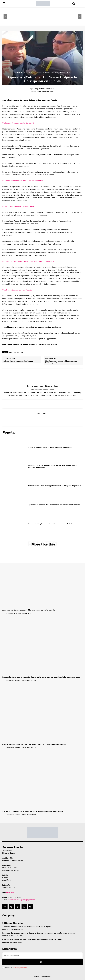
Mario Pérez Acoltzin (13, 681)
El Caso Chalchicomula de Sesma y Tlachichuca (23, 181)
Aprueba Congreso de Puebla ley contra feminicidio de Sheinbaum (54, 505)
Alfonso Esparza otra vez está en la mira (18, 361)
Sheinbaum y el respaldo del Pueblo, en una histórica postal (61, 362)
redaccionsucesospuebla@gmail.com (22, 900)
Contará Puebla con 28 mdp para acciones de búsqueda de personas (55, 486)
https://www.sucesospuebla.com (42, 390)
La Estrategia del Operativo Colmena (18, 206)
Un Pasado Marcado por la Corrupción (19, 123)
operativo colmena (16, 352)
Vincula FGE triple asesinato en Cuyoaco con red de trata (51, 524)
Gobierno (6, 942)
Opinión (19, 73)
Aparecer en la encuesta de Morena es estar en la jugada (50, 447)
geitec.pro (10, 892)
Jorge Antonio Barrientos (44, 89)
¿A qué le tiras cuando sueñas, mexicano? (48, 73)
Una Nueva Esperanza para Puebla (17, 290)
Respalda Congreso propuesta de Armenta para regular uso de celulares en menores (41, 677)
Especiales (6, 929)
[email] (42, 955)
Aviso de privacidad (20, 968)
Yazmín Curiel (11, 613)
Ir (42, 962)
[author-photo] (4, 613)
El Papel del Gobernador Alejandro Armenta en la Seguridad (28, 261)
